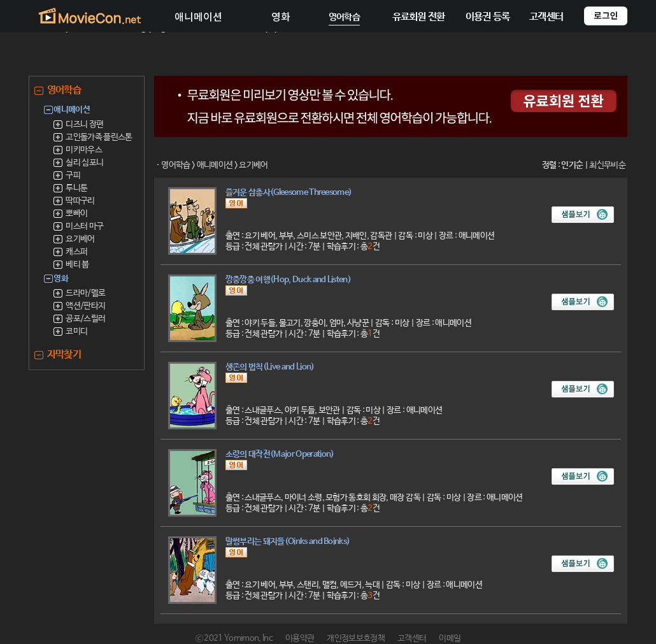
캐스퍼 (76, 252)
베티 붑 (77, 265)
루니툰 (76, 188)
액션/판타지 (85, 306)
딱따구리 (80, 201)
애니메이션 (215, 165)
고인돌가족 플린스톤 (99, 137)
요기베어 (80, 239)
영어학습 (175, 165)
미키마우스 (84, 150)
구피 (73, 175)
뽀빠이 (76, 214)
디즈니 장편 (84, 125)
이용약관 (300, 639)
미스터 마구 (84, 226)
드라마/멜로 (85, 293)
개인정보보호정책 (356, 639)
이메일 (450, 639)
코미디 (76, 332)
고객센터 (412, 639)
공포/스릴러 (85, 319)
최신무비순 (607, 165)
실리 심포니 (84, 163)
